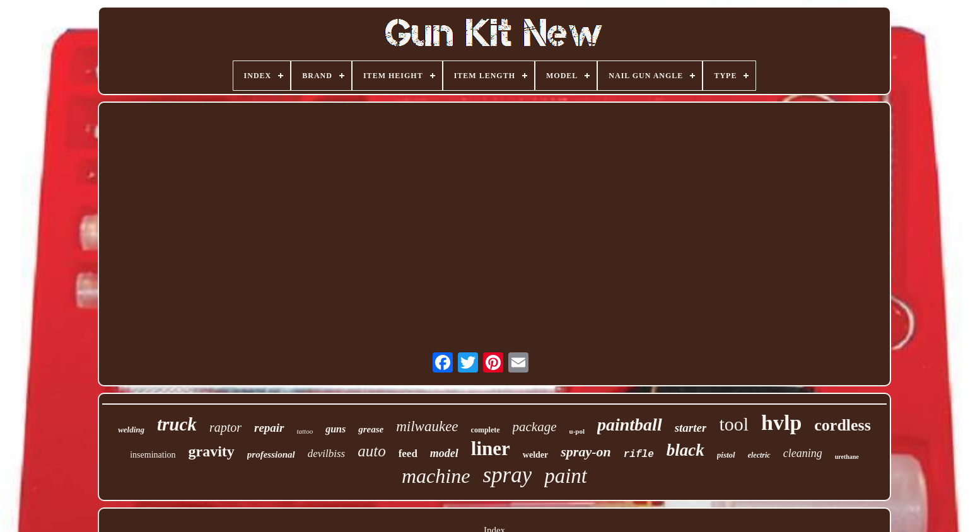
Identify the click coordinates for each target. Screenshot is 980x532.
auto (371, 451)
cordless (843, 425)
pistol (726, 455)
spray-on (586, 452)
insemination (153, 455)
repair (269, 428)
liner (491, 448)
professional (271, 454)
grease (371, 429)
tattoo (305, 431)
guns (335, 429)
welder (535, 455)
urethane (847, 457)
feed (408, 454)
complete (486, 430)
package (535, 427)
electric (759, 455)
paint (566, 476)
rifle (639, 454)
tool (734, 424)
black (685, 450)
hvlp (781, 423)
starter (691, 428)
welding (131, 430)
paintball (630, 425)
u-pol (577, 431)
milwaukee (427, 426)
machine (436, 476)
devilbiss (327, 454)
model (444, 453)
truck (177, 424)
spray (507, 475)
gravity (212, 451)
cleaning (803, 453)
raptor (225, 427)
